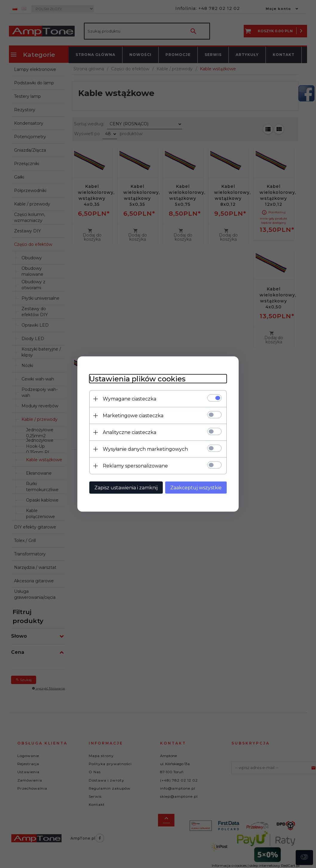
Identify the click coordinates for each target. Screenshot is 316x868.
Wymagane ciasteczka (129, 399)
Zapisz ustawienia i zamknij (126, 488)
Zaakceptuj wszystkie (196, 488)
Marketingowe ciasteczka (133, 416)
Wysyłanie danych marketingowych (145, 449)
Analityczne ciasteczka (129, 432)
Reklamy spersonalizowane (135, 466)
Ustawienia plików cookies (137, 379)
